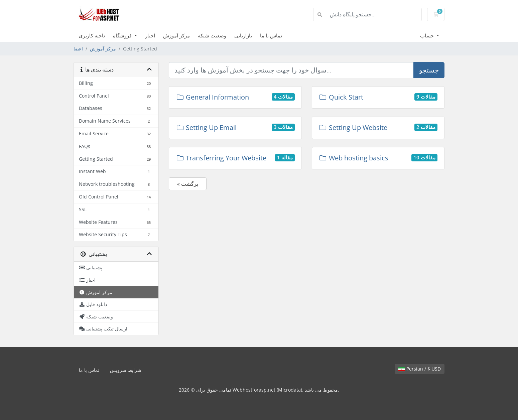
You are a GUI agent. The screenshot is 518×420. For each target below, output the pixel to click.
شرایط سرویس (126, 370)
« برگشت (188, 184)
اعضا (78, 49)
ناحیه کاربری (92, 35)
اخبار (150, 35)
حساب (428, 35)
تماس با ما (271, 35)
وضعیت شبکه (212, 35)
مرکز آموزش (176, 35)
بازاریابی (243, 35)
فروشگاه (123, 35)
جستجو (429, 70)
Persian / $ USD (420, 369)
